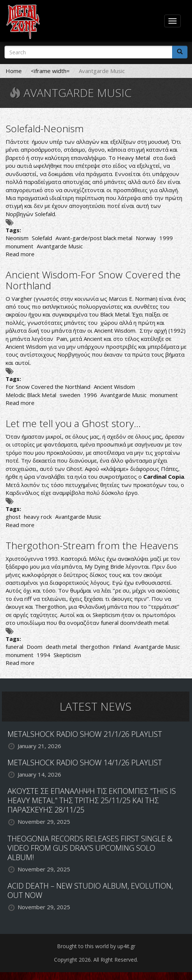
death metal (61, 647)
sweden (70, 395)
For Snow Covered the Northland (48, 387)
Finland (122, 647)
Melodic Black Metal (31, 395)
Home (14, 71)
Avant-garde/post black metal (94, 238)
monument (19, 246)
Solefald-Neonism (45, 128)
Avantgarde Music (60, 246)
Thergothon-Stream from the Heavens (92, 545)
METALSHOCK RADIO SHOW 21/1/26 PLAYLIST (85, 734)
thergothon (95, 647)
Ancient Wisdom (114, 387)
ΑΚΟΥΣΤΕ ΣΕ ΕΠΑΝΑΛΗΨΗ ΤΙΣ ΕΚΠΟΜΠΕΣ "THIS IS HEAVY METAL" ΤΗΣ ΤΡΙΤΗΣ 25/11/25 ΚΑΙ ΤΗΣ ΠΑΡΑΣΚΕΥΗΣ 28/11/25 (92, 800)
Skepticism (67, 655)
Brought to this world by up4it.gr (96, 946)
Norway (146, 238)
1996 (90, 395)
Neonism (17, 238)
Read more (20, 254)
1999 (166, 238)
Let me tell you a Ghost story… (73, 423)
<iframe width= (50, 71)
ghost (13, 517)
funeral (14, 647)
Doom (34, 647)
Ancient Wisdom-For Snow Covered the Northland (93, 280)
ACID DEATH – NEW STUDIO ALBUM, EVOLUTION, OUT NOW (90, 890)
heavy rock (38, 517)
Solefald (42, 238)
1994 (43, 655)
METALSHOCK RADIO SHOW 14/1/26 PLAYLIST (85, 763)
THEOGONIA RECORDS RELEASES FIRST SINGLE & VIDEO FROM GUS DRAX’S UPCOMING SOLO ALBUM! (90, 848)
